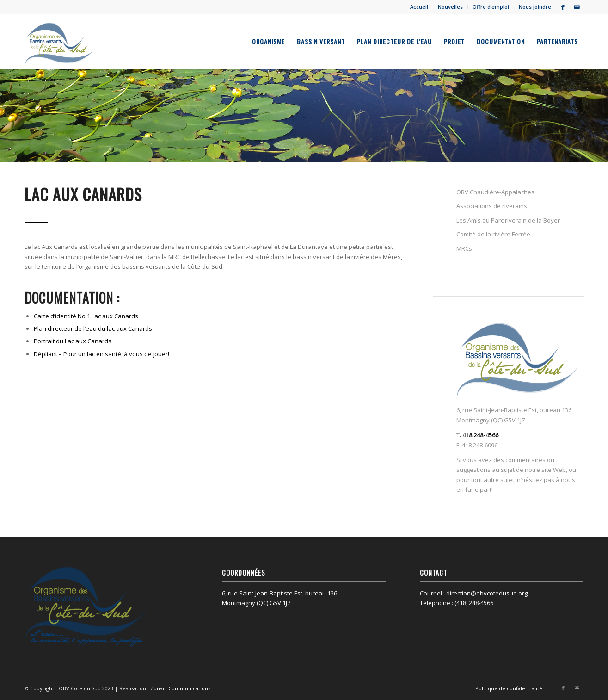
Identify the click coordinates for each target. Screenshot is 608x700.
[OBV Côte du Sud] (60, 42)
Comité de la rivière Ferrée (493, 234)
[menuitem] (419, 7)
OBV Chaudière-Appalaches (495, 192)
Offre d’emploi (491, 7)
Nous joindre (535, 7)
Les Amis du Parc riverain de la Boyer (508, 220)
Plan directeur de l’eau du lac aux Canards (93, 328)
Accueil (419, 7)
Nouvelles (450, 7)
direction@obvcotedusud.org (487, 593)
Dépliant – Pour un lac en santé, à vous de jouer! (101, 354)
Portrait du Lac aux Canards (73, 341)
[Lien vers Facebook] (563, 7)
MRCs (464, 248)
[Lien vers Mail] (577, 7)
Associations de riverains (492, 206)
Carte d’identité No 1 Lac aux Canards (86, 316)
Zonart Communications (180, 688)
